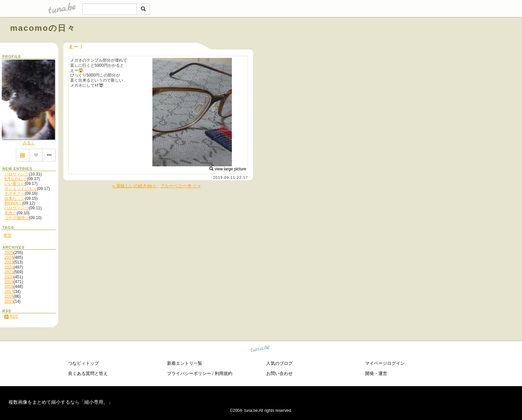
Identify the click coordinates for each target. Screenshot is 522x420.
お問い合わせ (279, 373)
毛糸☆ (11, 213)
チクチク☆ (15, 193)
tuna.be (260, 350)
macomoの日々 (43, 28)
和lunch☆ (13, 203)
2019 (9, 282)
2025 (9, 253)
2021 (9, 272)
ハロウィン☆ (17, 174)
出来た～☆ (15, 198)
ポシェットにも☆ (21, 189)
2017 (9, 292)
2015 (9, 301)
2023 (9, 262)
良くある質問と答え (88, 373)
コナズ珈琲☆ (17, 218)
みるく (29, 143)
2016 (9, 296)
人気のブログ (279, 363)
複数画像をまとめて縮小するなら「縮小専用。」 (61, 402)
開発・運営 (376, 373)
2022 (9, 267)
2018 (9, 287)
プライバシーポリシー (189, 373)
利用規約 (224, 373)
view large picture (228, 169)
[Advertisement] (435, 43)
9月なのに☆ (16, 179)
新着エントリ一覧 (185, 363)
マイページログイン (385, 363)
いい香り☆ (15, 184)
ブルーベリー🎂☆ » (180, 186)
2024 (9, 257)
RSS (11, 316)
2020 (9, 277)
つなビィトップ (83, 363)
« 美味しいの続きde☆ (135, 186)
